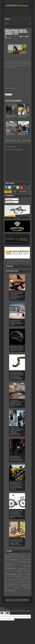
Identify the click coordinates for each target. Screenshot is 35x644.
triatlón (29, 586)
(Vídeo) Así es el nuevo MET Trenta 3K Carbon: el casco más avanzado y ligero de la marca (17, 348)
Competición (10, 568)
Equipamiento (11, 574)
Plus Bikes (22, 584)
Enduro (20, 572)
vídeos (24, 37)
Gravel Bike (17, 576)
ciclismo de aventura (11, 562)
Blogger (23, 261)
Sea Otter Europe (10, 586)
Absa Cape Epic (26, 554)
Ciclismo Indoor (18, 565)
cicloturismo (27, 566)
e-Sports (12, 572)
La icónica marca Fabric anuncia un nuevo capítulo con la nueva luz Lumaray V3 (16, 458)
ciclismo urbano (27, 565)
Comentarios (10, 202)
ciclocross (8, 566)
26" (6, 554)
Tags (15, 192)
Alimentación (24, 556)
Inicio (19, 140)
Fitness (11, 576)
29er (18, 554)
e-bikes (16, 570)
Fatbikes (28, 574)
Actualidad (16, 556)
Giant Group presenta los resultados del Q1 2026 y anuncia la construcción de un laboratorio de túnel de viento (17, 514)
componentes (22, 569)
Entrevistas (28, 572)
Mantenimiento (20, 580)
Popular (8, 192)
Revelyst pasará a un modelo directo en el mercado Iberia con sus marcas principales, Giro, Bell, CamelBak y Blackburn (17, 486)
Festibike (7, 576)
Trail (19, 586)
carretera (14, 560)
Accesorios (8, 556)
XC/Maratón (10, 590)
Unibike (7, 588)
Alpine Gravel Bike (15, 558)
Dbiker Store (17, 218)
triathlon (24, 586)
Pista (17, 584)
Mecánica (28, 580)
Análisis (22, 558)
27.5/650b (12, 554)
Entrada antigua (26, 140)
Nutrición (7, 584)
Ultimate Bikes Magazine (22, 599)
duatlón (11, 571)
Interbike (27, 576)
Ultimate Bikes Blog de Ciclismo (21, 601)
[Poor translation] (7, 613)
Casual (21, 560)
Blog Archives (23, 192)
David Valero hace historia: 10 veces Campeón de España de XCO (16, 323)
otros (12, 584)
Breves (7, 560)
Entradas (9, 199)
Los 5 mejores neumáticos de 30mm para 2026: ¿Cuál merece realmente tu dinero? (16, 403)
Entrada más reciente (10, 140)
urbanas (17, 588)
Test (17, 586)
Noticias (28, 582)
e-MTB (27, 570)
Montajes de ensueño (12, 582)
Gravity (23, 576)
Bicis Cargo (28, 558)
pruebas (28, 584)
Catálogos (27, 560)
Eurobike (21, 574)
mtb (22, 582)
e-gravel (21, 571)
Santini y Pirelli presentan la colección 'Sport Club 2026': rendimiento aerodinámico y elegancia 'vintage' (17, 431)
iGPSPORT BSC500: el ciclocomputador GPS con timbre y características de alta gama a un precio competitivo (17, 295)
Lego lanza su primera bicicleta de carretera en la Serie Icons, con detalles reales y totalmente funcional (16, 542)
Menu (7, 19)
